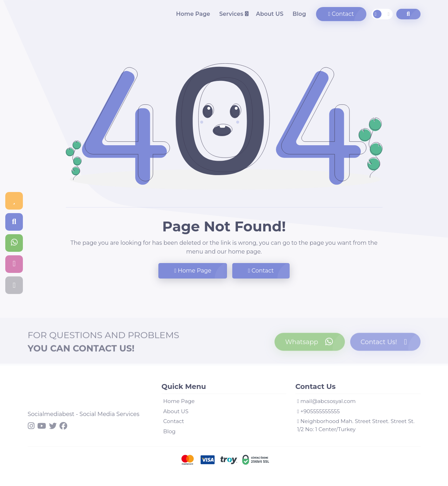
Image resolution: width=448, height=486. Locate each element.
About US (270, 14)
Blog (299, 14)
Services (231, 14)
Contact (341, 14)
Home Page (193, 14)
